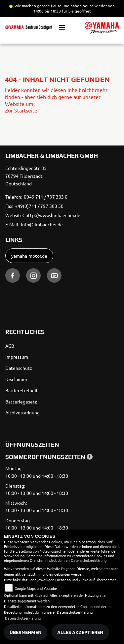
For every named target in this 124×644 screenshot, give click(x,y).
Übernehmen (26, 632)
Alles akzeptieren (80, 632)
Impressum (17, 357)
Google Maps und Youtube (36, 588)
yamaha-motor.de (29, 256)
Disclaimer (16, 379)
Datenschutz (19, 368)
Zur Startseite (21, 110)
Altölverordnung (22, 412)
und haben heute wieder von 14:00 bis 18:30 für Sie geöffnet (74, 8)
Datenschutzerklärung (89, 560)
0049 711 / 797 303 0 (46, 197)
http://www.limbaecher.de (53, 215)
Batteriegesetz (21, 402)
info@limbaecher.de (42, 224)
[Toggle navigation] (62, 28)
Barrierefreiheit (22, 390)
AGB (10, 346)
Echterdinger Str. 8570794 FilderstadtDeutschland (26, 176)
